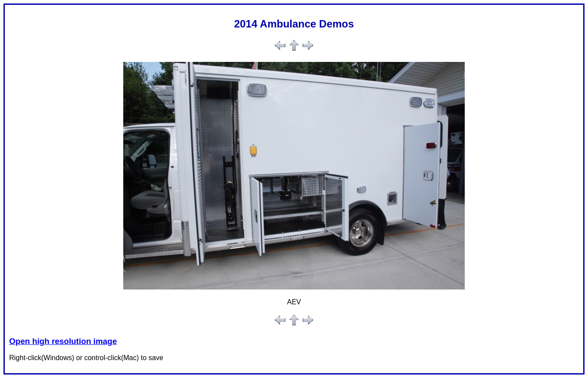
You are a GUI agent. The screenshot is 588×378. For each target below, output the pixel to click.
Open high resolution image (63, 341)
